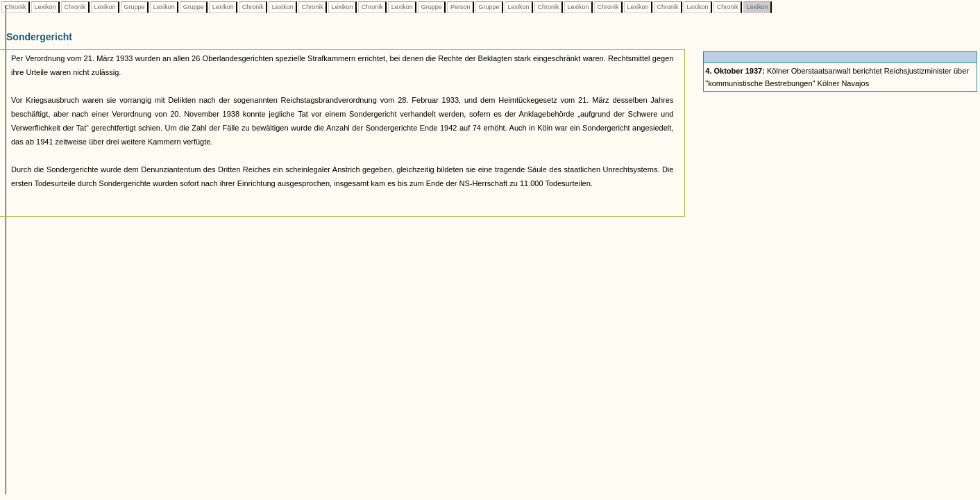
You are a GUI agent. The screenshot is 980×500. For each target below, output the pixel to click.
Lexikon (45, 7)
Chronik (15, 7)
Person (460, 7)
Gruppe (134, 7)
